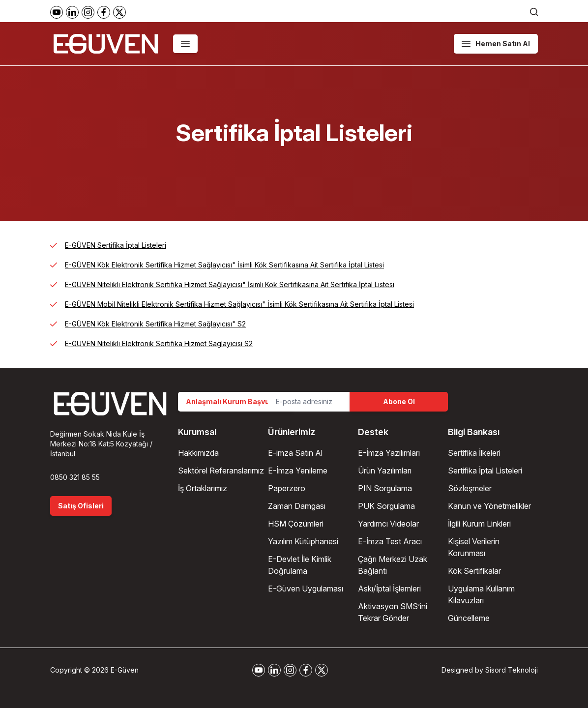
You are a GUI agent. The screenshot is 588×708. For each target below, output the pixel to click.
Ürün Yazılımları (385, 471)
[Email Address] (309, 402)
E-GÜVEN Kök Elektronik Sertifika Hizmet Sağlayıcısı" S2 (155, 324)
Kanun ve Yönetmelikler (489, 506)
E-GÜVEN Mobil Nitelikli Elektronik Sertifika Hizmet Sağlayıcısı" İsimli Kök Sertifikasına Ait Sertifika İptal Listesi (239, 304)
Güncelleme (469, 618)
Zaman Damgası (297, 506)
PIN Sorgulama (385, 488)
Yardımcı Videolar (388, 524)
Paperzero (287, 488)
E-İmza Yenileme (298, 471)
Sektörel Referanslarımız (221, 471)
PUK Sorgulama (386, 506)
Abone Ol (399, 401)
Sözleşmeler (470, 488)
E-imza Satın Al (295, 453)
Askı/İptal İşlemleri (389, 589)
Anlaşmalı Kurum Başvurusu (236, 401)
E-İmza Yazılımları (389, 453)
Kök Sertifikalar (474, 571)
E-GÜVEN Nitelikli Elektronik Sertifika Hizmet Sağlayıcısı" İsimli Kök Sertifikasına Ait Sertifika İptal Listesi (230, 284)
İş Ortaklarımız (203, 488)
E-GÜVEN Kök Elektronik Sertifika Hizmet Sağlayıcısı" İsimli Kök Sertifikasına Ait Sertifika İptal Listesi (224, 265)
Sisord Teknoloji (512, 670)
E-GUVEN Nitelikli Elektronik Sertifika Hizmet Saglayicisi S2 (159, 343)
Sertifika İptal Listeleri (485, 471)
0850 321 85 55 (75, 477)
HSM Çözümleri (296, 524)
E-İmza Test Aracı (390, 541)
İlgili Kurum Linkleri (479, 524)
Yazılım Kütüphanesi (303, 541)
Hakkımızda (198, 453)
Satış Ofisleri (81, 506)
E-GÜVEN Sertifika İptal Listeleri (116, 245)
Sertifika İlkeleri (474, 453)
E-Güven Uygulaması (306, 589)
